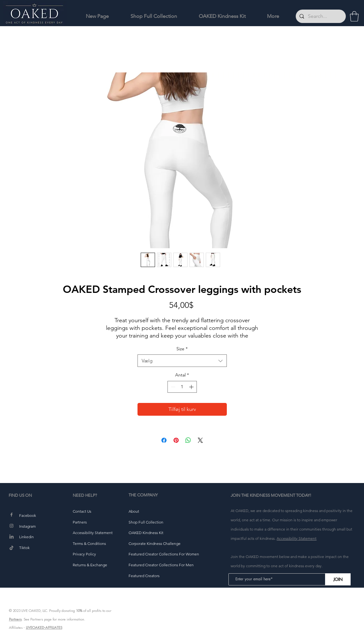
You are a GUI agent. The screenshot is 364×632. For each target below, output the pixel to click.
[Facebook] (11, 515)
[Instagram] (11, 526)
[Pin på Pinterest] (176, 440)
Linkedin (26, 537)
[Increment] (192, 387)
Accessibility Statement (297, 538)
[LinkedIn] (11, 537)
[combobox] (182, 361)
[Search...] (320, 16)
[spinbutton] (182, 387)
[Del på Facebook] (164, 440)
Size (182, 349)
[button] (354, 16)
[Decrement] (172, 387)
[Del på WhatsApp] (188, 440)
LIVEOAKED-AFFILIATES (44, 628)
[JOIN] (338, 579)
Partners (15, 619)
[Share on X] (200, 440)
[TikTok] (11, 548)
